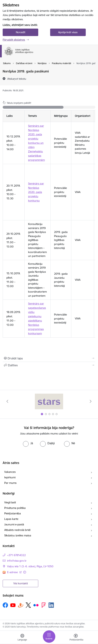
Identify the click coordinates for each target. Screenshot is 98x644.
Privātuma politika (15, 508)
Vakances (10, 472)
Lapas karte (11, 519)
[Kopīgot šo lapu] (49, 365)
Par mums (10, 483)
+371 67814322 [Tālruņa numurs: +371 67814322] (16, 555)
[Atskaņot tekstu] (17, 79)
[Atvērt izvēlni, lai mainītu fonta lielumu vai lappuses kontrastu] (76, 638)
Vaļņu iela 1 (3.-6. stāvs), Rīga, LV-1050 (30, 566)
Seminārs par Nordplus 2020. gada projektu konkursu (36, 192)
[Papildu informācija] (25, 572)
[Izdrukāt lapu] (49, 358)
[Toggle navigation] (49, 637)
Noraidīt (21, 32)
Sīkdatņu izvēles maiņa (18, 535)
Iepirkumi (10, 477)
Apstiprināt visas (68, 32)
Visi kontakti (21, 583)
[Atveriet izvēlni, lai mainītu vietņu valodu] (22, 638)
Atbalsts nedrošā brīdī (17, 530)
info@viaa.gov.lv (17, 561)
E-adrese (13, 572)
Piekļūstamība (13, 513)
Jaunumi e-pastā (14, 524)
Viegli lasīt (10, 502)
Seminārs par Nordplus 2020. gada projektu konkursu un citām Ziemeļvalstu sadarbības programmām (36, 143)
